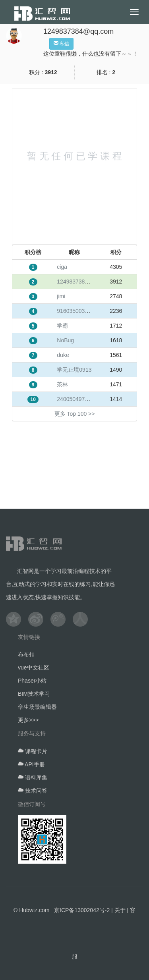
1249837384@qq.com (84, 282)
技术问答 (33, 791)
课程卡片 (33, 751)
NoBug (65, 340)
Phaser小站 (32, 681)
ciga (62, 267)
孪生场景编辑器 (37, 707)
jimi (61, 296)
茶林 (62, 384)
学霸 (62, 326)
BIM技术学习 (34, 694)
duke (63, 355)
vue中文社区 (34, 667)
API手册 (31, 764)
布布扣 (26, 654)
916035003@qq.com (83, 311)
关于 (120, 910)
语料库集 (33, 777)
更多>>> (28, 720)
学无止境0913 (74, 370)
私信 (61, 44)
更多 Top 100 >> (75, 414)
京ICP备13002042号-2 (82, 910)
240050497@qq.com (83, 399)
